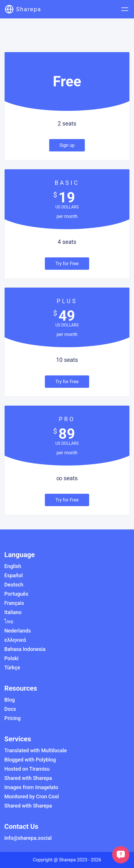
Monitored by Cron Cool (32, 796)
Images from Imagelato (31, 787)
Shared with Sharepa (28, 778)
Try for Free (67, 264)
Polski (11, 658)
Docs (10, 709)
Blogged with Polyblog (30, 760)
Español (14, 575)
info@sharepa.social (28, 838)
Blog (9, 700)
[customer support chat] (121, 855)
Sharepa (67, 860)
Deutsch (14, 585)
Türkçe (12, 667)
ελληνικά (15, 640)
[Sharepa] (23, 9)
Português (16, 594)
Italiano (13, 612)
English (13, 566)
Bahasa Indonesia (25, 649)
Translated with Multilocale (36, 750)
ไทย (9, 621)
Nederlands (18, 631)
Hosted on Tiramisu (27, 769)
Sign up (67, 145)
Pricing (13, 718)
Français (14, 603)
